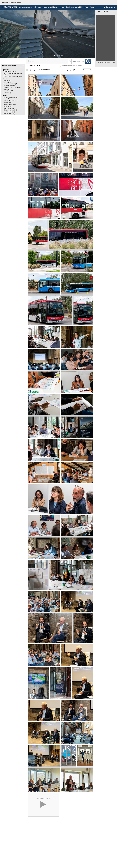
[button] (54, 56)
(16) (11, 110)
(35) (7, 103)
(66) (12, 87)
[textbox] (47, 61)
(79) (7, 82)
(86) (10, 97)
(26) (8, 106)
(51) (7, 93)
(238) (10, 72)
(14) (9, 112)
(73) (7, 99)
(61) (8, 91)
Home (27, 65)
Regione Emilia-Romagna (11, 2)
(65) (6, 89)
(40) (11, 101)
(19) (9, 108)
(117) (7, 80)
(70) (10, 84)
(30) (10, 105)
